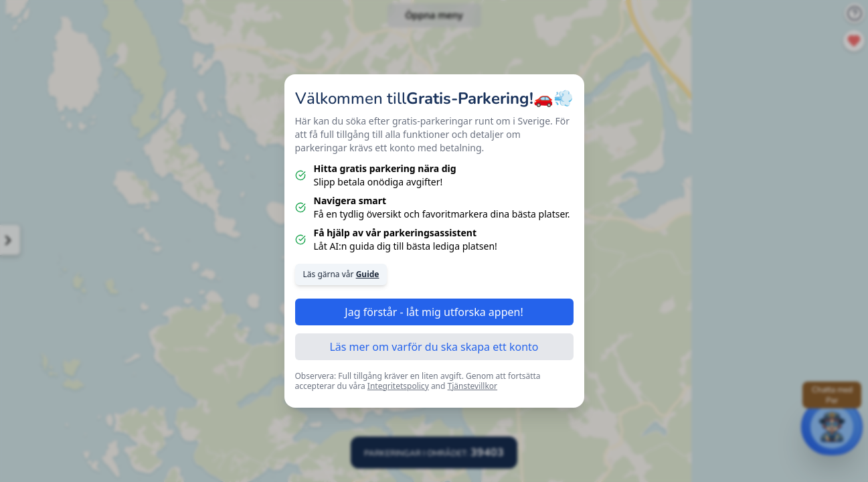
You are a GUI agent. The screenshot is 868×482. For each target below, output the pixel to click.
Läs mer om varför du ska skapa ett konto (434, 347)
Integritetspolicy (398, 386)
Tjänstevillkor (473, 386)
